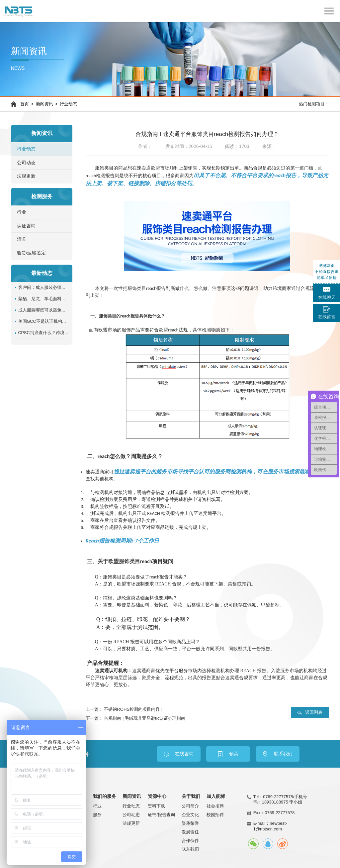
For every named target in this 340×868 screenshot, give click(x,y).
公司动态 (26, 163)
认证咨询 (26, 226)
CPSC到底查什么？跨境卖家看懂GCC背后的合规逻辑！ (43, 333)
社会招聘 (215, 806)
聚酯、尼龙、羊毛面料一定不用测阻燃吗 (43, 299)
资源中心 (157, 797)
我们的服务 (105, 797)
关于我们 (191, 797)
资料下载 (156, 806)
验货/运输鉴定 (32, 253)
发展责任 (190, 832)
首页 (25, 104)
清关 (22, 239)
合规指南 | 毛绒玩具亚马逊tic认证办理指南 (145, 718)
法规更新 (26, 176)
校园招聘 (215, 815)
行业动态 (68, 104)
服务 (97, 815)
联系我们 (190, 849)
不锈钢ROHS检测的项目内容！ (134, 709)
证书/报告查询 (161, 815)
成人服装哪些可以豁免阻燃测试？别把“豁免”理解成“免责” (43, 310)
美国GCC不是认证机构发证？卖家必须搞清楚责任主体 (43, 321)
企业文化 (190, 815)
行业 (22, 212)
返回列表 (314, 712)
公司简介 (190, 806)
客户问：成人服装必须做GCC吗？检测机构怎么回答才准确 (43, 288)
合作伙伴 (190, 841)
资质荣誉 (190, 823)
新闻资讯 (44, 104)
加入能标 (216, 797)
